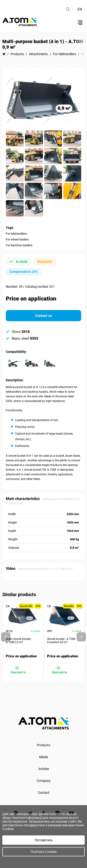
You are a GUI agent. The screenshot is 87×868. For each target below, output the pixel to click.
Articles (44, 769)
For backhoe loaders (19, 245)
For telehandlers (16, 234)
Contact (44, 793)
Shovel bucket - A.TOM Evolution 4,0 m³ (61, 641)
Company (44, 781)
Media (44, 757)
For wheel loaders (17, 239)
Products (43, 745)
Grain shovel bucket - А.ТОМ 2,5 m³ (19, 641)
